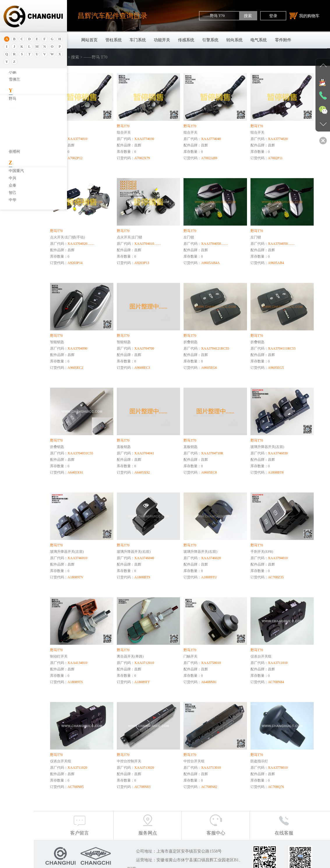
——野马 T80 (21, 128)
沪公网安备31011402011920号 (214, 862)
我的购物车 (304, 16)
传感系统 (186, 40)
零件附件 (283, 40)
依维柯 (14, 152)
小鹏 (13, 72)
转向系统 (234, 40)
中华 (13, 200)
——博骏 (18, 135)
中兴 (13, 178)
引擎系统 (210, 40)
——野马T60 (21, 142)
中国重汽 (16, 171)
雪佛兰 (14, 79)
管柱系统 (114, 40)
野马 (13, 99)
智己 (13, 193)
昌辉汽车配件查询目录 (112, 16)
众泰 (13, 185)
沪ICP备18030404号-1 (166, 862)
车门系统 (138, 40)
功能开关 (162, 40)
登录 (273, 16)
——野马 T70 (22, 121)
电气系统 (259, 40)
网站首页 (89, 40)
